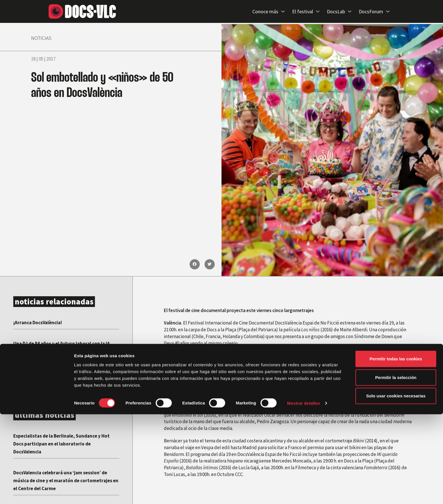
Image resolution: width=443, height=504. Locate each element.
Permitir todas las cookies (396, 448)
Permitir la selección (396, 467)
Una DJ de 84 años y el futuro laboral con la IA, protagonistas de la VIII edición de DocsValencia (64, 351)
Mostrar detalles (304, 493)
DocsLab (339, 12)
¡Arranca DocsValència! (42, 322)
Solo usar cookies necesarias (396, 485)
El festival (306, 12)
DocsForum (374, 12)
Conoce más (269, 12)
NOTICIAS (45, 37)
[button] (195, 264)
